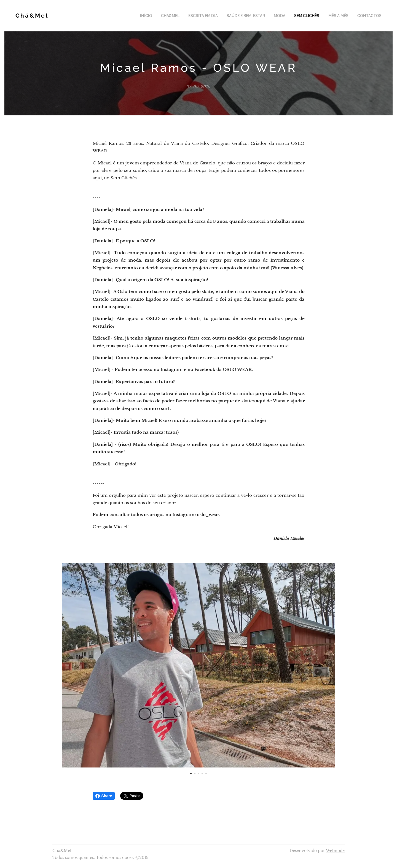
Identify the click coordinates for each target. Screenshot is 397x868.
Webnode (335, 851)
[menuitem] (161, 16)
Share (104, 796)
